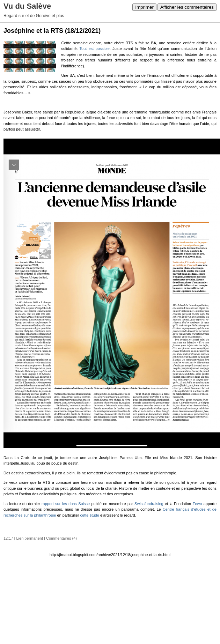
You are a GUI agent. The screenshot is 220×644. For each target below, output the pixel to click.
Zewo (197, 504)
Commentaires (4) (61, 538)
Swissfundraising (149, 504)
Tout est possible (95, 49)
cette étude (90, 515)
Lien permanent (30, 538)
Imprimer (144, 7)
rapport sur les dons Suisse (66, 504)
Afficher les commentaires (187, 7)
